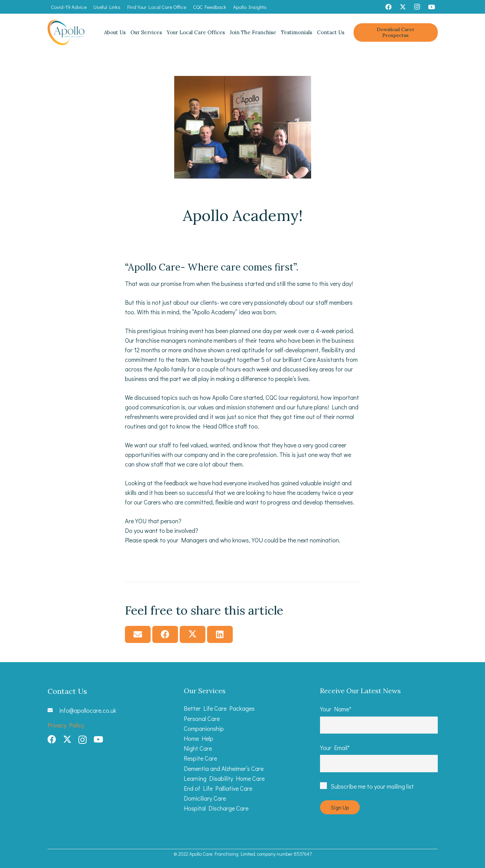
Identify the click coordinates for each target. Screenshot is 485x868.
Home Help (199, 738)
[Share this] (165, 634)
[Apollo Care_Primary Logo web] (66, 33)
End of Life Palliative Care (218, 788)
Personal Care (202, 719)
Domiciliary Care (205, 798)
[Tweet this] (193, 634)
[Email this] (138, 634)
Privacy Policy (66, 725)
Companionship (204, 728)
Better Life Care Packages (219, 708)
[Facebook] (388, 7)
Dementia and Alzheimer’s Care (224, 768)
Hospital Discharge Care (216, 808)
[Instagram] (417, 7)
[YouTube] (432, 7)
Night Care (198, 748)
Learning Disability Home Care (224, 778)
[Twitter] (403, 7)
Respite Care (200, 758)
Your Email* (379, 758)
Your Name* (379, 719)
